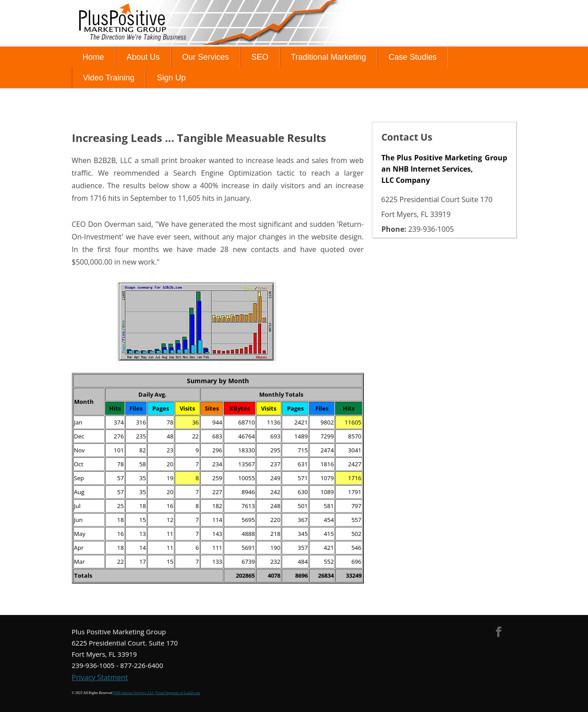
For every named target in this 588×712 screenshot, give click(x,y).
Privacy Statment (100, 677)
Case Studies (413, 57)
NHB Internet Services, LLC (134, 693)
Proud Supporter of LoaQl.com (178, 693)
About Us (143, 57)
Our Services (206, 57)
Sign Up (171, 78)
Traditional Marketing (329, 57)
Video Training (109, 78)
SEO (260, 57)
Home (93, 57)
